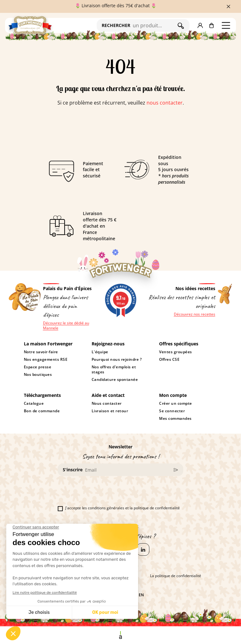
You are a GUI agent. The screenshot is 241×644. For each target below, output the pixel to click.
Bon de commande (42, 411)
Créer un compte (176, 403)
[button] (200, 25)
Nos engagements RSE (46, 360)
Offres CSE (169, 360)
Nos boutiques (38, 375)
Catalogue (34, 403)
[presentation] (105, 493)
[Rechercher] (154, 25)
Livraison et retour (110, 411)
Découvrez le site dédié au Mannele (66, 326)
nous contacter (165, 103)
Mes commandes (175, 419)
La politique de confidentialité (176, 576)
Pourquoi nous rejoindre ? (117, 360)
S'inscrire (73, 470)
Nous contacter (107, 403)
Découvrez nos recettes (195, 314)
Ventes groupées (176, 352)
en (141, 595)
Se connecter (172, 411)
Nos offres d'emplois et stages (114, 370)
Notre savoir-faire (41, 352)
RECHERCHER (116, 25)
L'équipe (100, 352)
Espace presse (38, 367)
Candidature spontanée (115, 380)
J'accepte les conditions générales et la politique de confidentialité (119, 508)
